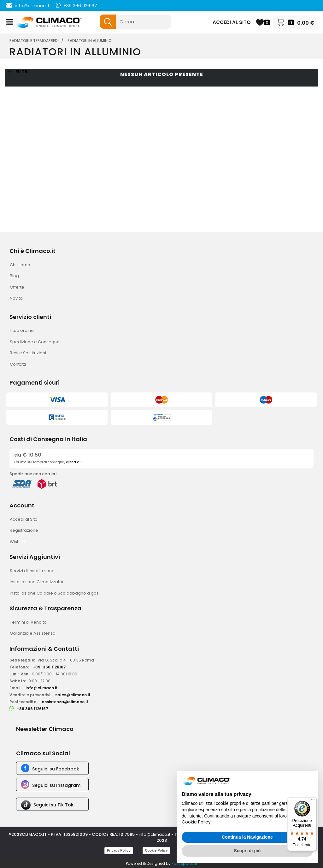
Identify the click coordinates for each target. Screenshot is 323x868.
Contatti (18, 364)
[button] (108, 22)
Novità (16, 298)
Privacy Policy (119, 850)
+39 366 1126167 (80, 6)
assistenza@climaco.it (65, 702)
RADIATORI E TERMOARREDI (34, 41)
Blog (14, 276)
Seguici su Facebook (56, 769)
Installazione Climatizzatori (37, 582)
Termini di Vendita (28, 622)
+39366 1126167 (49, 667)
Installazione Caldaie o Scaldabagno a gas (54, 593)
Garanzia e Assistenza (33, 633)
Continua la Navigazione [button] (247, 837)
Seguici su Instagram (56, 785)
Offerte (17, 287)
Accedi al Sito (24, 519)
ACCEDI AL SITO (232, 22)
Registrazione (24, 530)
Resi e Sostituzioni (28, 353)
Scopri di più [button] (247, 851)
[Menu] (313, 801)
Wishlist (17, 542)
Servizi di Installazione (32, 571)
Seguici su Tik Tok (53, 805)
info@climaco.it (32, 6)
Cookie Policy (156, 850)
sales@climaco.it (73, 695)
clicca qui (74, 462)
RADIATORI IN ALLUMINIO (90, 41)
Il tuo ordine (22, 330)
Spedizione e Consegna (35, 342)
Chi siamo (20, 265)
